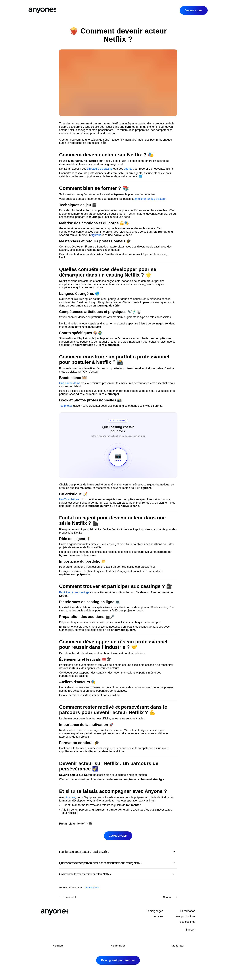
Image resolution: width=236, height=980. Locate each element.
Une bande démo (70, 383)
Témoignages (155, 911)
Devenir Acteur (92, 888)
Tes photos (66, 406)
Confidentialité (118, 946)
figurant (96, 235)
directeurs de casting (100, 169)
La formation (188, 911)
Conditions (58, 946)
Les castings (188, 922)
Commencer (118, 836)
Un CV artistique (69, 499)
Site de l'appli (178, 946)
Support (190, 930)
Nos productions (185, 916)
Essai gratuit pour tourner (118, 960)
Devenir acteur (194, 10)
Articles (158, 916)
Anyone (70, 797)
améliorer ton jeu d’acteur (150, 199)
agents (128, 169)
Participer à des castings (74, 592)
